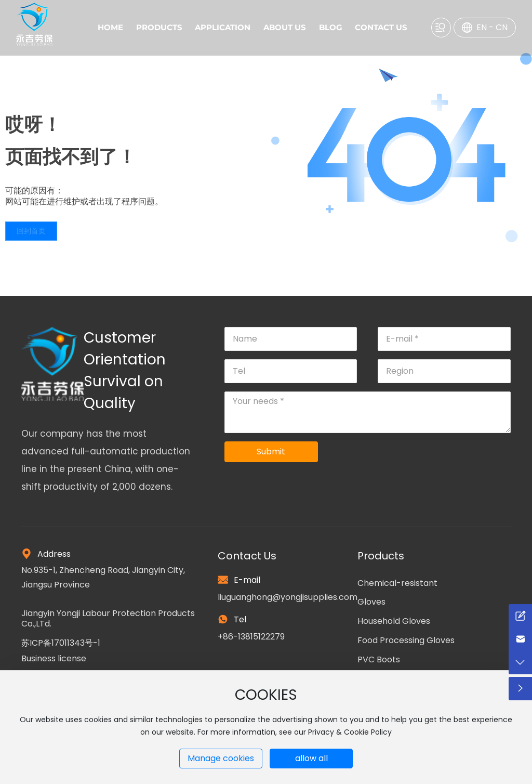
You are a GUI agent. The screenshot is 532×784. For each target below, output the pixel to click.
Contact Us (247, 556)
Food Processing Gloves (406, 640)
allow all (311, 758)
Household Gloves (394, 621)
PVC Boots (379, 659)
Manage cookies (221, 758)
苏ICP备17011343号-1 (61, 643)
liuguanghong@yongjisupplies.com (288, 597)
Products (381, 556)
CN (502, 27)
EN (482, 27)
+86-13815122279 (251, 637)
